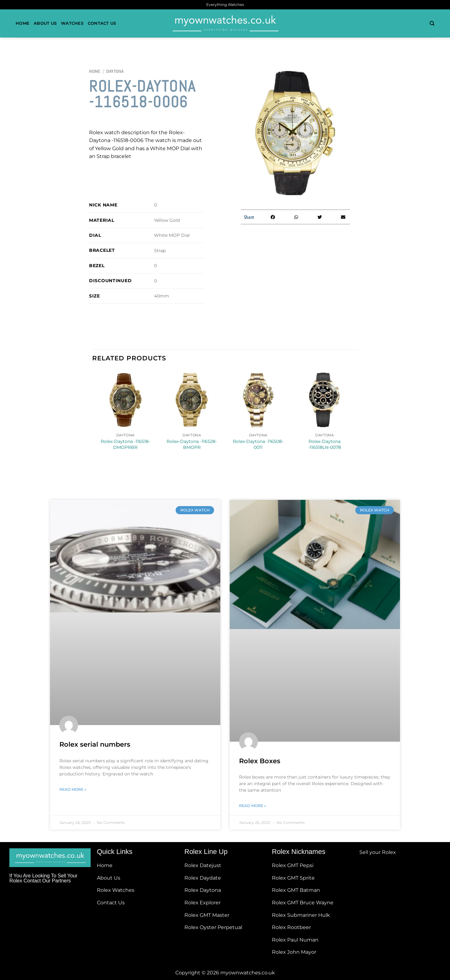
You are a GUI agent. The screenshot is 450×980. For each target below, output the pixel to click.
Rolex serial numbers (95, 744)
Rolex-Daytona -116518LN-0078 (325, 444)
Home (22, 23)
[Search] (432, 23)
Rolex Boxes (260, 761)
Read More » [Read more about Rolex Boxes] (252, 806)
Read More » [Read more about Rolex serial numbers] (73, 789)
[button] (273, 217)
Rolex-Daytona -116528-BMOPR (192, 444)
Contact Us (102, 23)
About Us (45, 23)
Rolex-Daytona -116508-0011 (258, 444)
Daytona (115, 71)
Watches (72, 23)
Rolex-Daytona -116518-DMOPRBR (125, 444)
